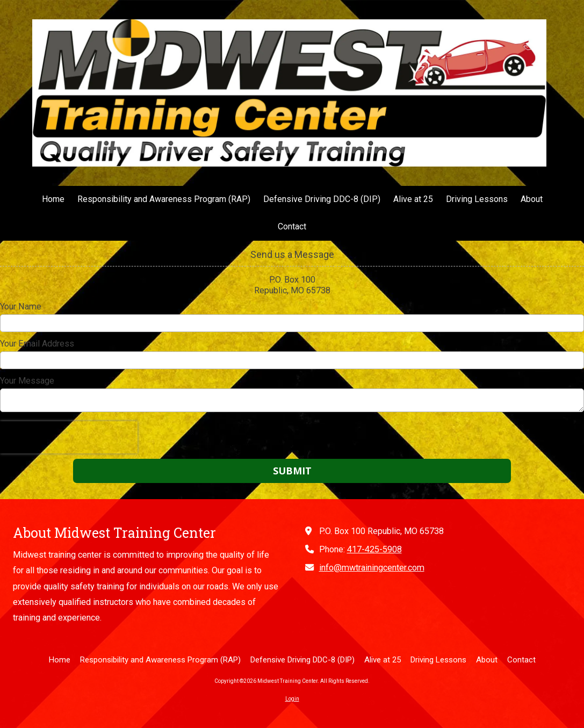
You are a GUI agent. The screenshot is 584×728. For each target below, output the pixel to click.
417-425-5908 (374, 549)
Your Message (27, 381)
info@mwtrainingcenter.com (372, 568)
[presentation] (69, 437)
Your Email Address (37, 344)
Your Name (21, 307)
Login (292, 699)
